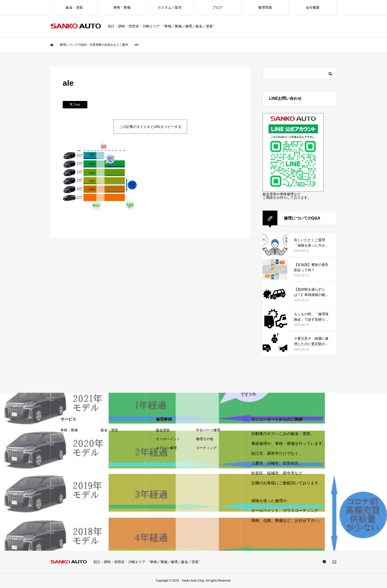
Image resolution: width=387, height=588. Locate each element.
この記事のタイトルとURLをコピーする (150, 127)
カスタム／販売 (170, 7)
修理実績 (265, 7)
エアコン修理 (166, 448)
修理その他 (205, 439)
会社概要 (313, 7)
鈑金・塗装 (74, 7)
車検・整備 (122, 7)
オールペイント (168, 439)
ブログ (217, 7)
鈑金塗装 (163, 430)
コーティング (206, 448)
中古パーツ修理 (208, 430)
